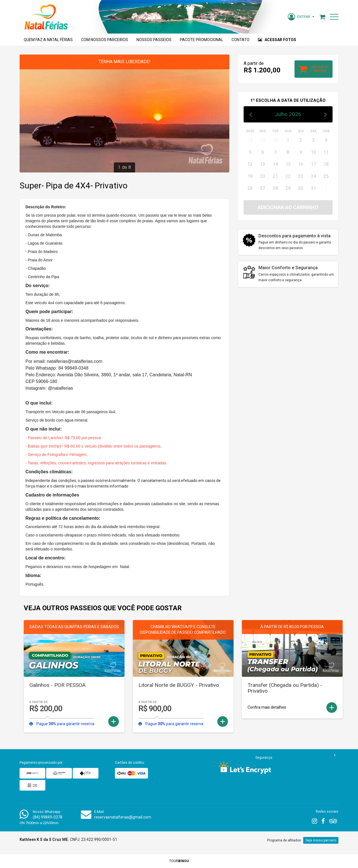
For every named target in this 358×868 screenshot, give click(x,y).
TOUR (179, 861)
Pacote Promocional (202, 40)
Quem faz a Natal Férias (48, 40)
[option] (124, 113)
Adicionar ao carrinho (288, 207)
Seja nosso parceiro (321, 840)
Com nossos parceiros (105, 40)
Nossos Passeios (154, 40)
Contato (241, 40)
